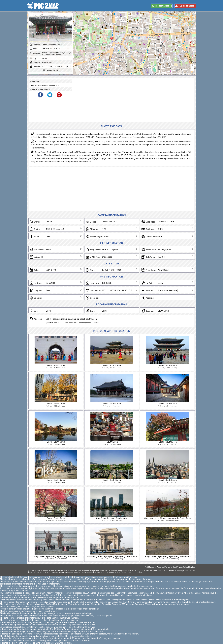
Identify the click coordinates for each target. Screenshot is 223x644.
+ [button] (192, 65)
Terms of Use (171, 567)
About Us (160, 567)
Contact (192, 567)
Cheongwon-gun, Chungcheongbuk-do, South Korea (168, 518)
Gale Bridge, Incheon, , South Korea (112, 518)
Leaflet (160, 74)
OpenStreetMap (190, 74)
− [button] (192, 69)
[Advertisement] (132, 100)
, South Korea (112, 442)
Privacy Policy (182, 567)
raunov (174, 74)
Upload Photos (187, 6)
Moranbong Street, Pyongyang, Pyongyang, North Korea (112, 556)
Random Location (163, 6)
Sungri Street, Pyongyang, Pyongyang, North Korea (56, 556)
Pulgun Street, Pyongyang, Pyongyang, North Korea (168, 556)
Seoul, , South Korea (56, 366)
